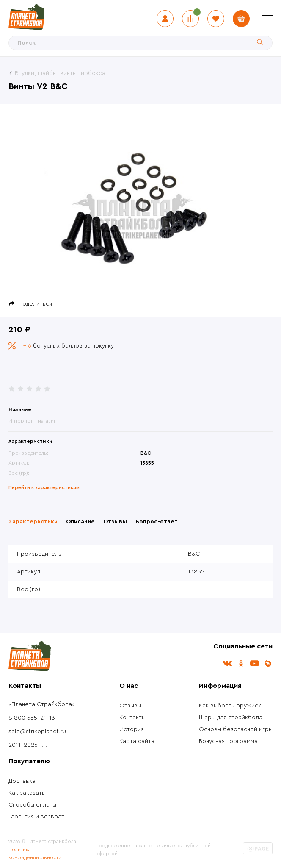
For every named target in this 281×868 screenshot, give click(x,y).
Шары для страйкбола (231, 718)
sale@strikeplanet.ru (37, 732)
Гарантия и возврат (36, 817)
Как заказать (27, 793)
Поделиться (35, 304)
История (132, 729)
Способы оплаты (32, 805)
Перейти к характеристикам (44, 487)
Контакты (132, 718)
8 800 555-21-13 (32, 718)
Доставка (22, 781)
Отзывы (130, 706)
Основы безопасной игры (236, 729)
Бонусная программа (228, 741)
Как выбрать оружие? (230, 706)
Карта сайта (137, 741)
